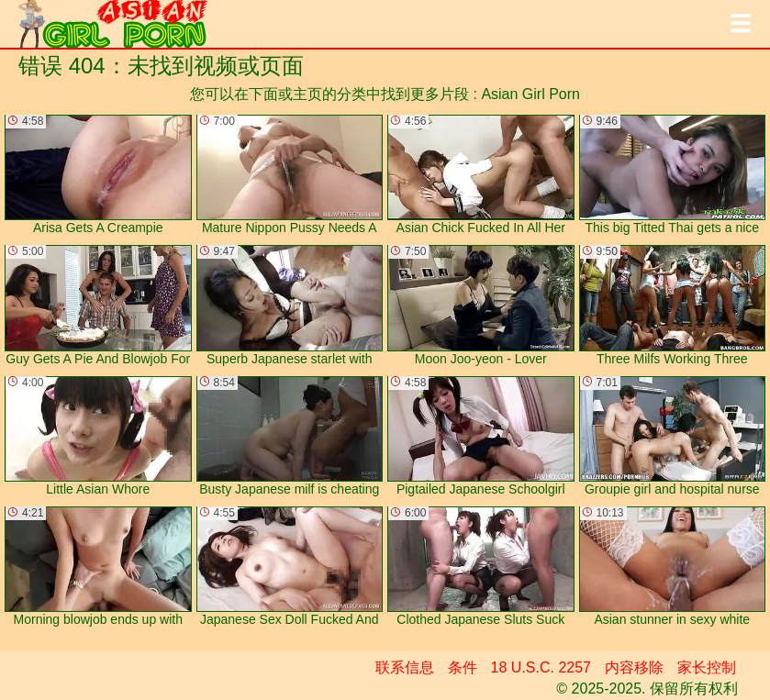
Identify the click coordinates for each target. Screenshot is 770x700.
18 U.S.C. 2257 (541, 667)
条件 (463, 667)
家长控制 (707, 667)
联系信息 (405, 667)
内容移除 (634, 667)
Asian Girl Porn (530, 94)
